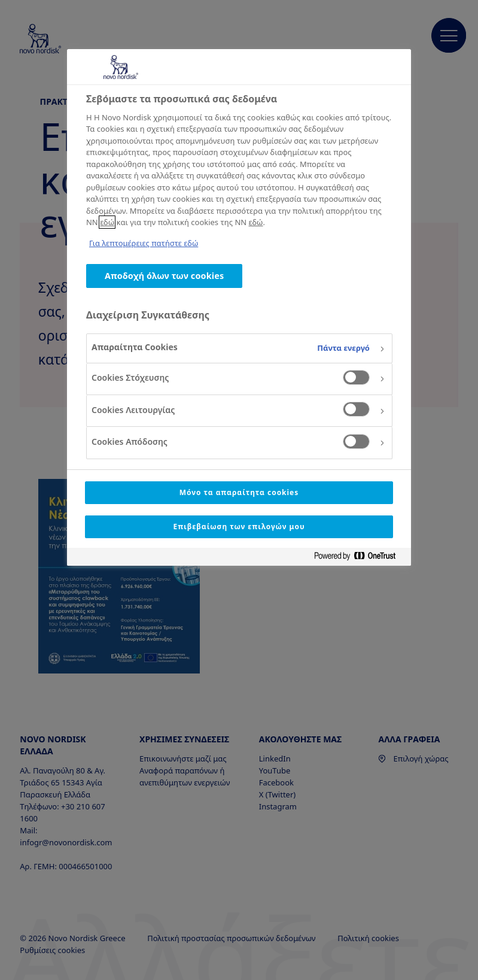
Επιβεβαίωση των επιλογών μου (239, 527)
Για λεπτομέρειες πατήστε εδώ (144, 243)
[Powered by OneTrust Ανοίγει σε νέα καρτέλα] (360, 558)
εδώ (107, 222)
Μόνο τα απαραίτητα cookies (239, 492)
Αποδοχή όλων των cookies (164, 276)
